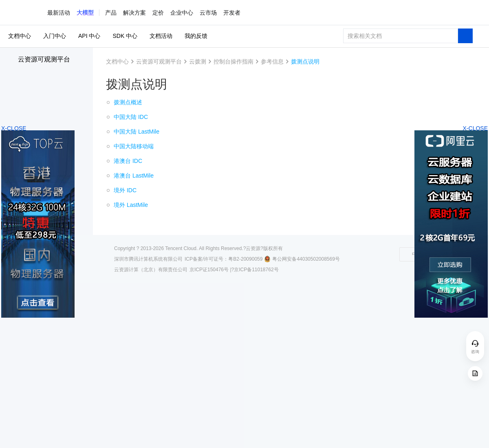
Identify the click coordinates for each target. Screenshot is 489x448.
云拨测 (198, 61)
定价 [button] (158, 13)
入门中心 (55, 36)
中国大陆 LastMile (137, 132)
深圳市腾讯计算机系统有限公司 (148, 259)
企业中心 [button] (182, 13)
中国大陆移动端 (134, 146)
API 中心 (89, 36)
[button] (85, 13)
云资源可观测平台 (44, 59)
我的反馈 (196, 36)
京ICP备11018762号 (256, 270)
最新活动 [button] (59, 13)
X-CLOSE (475, 128)
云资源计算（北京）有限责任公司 (151, 270)
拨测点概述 (128, 102)
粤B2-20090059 (245, 259)
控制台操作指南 (233, 61)
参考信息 (272, 61)
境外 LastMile (131, 205)
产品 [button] (111, 13)
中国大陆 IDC (131, 117)
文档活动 (161, 36)
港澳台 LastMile (134, 176)
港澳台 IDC (128, 161)
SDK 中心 (125, 36)
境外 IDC (125, 190)
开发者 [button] (232, 13)
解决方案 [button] (134, 13)
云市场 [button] (208, 13)
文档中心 (20, 36)
